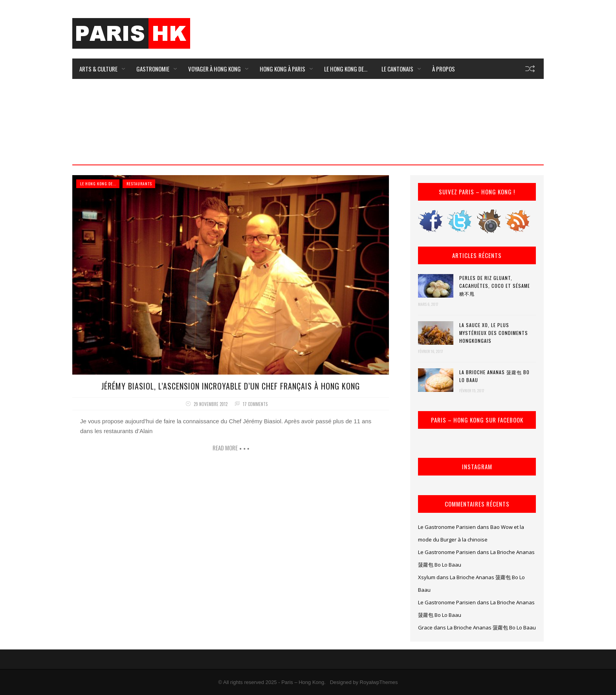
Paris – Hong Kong (303, 682)
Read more (225, 448)
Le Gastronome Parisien (447, 527)
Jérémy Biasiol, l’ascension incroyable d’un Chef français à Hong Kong (231, 386)
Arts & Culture (98, 69)
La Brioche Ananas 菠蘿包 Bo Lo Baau (494, 376)
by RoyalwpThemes (375, 682)
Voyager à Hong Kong (214, 69)
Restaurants (139, 184)
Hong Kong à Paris (282, 69)
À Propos (444, 69)
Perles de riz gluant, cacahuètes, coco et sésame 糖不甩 (495, 286)
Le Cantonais (397, 69)
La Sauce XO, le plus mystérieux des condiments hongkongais (494, 333)
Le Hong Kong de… (346, 69)
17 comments (255, 404)
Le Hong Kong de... (98, 184)
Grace (425, 627)
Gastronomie (153, 69)
